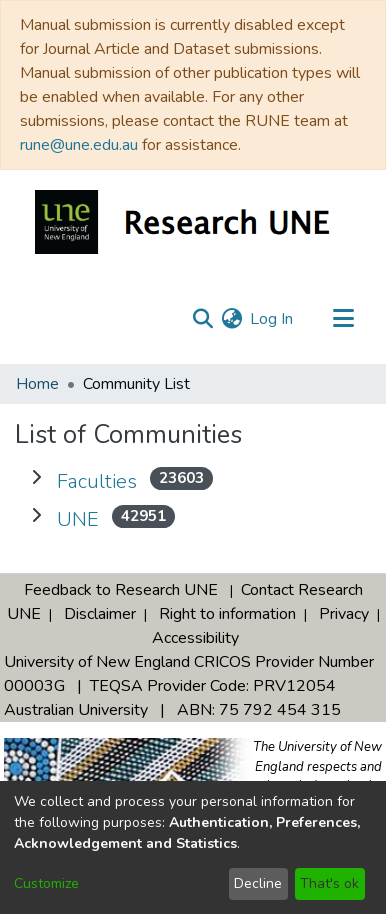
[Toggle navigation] (343, 319)
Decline (258, 883)
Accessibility (195, 638)
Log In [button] (272, 319)
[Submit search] (202, 319)
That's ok (329, 883)
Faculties (97, 481)
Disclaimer (100, 614)
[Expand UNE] (36, 516)
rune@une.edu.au (79, 145)
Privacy (344, 614)
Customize (46, 883)
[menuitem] (231, 319)
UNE (78, 519)
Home (37, 384)
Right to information (227, 614)
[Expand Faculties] (36, 478)
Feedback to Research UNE (121, 590)
